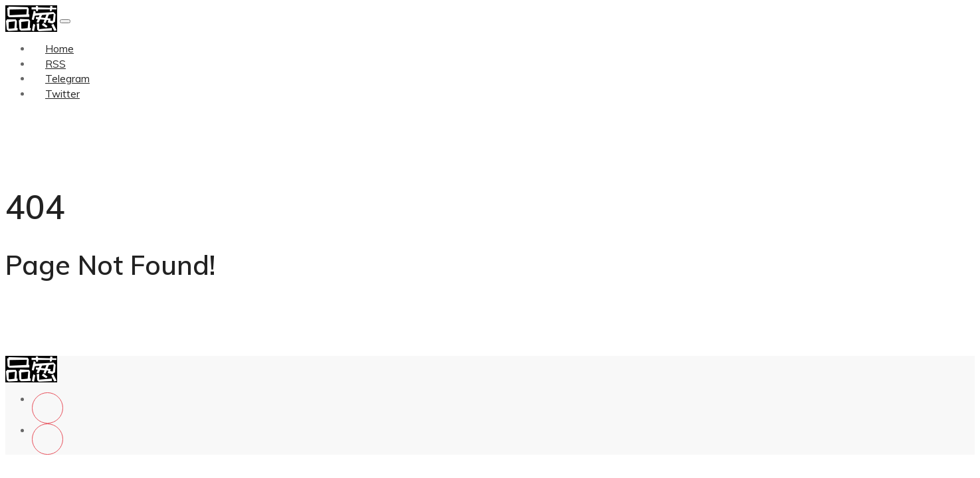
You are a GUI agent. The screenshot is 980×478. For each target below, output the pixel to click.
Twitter (62, 94)
